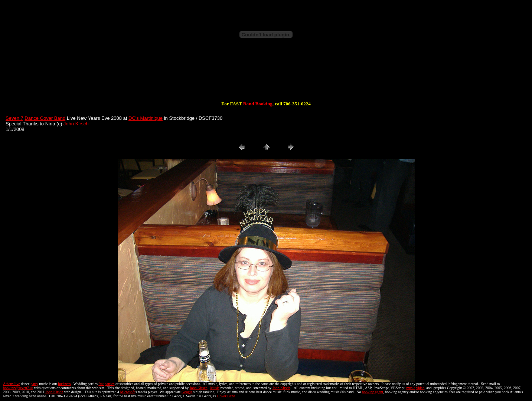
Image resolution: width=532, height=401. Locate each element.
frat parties (106, 384)
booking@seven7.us (18, 388)
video (420, 388)
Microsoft (128, 392)
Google (187, 392)
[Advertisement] (266, 77)
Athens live (12, 384)
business (65, 384)
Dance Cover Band (45, 118)
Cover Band (226, 396)
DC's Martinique (146, 118)
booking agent (373, 392)
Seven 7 (14, 118)
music (411, 388)
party (34, 384)
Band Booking (258, 104)
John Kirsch (76, 124)
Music (215, 388)
